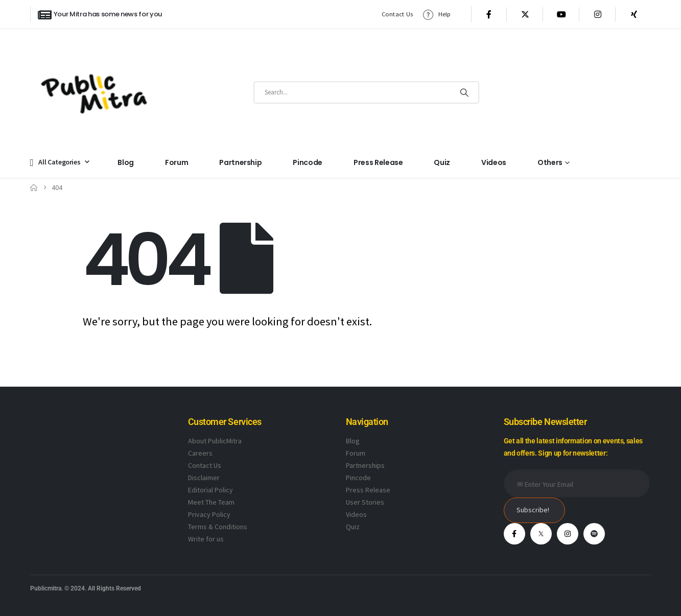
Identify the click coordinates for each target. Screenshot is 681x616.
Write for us (206, 539)
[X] (525, 14)
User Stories (365, 502)
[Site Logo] (94, 92)
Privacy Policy (209, 514)
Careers (200, 453)
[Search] (464, 92)
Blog (126, 162)
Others (550, 162)
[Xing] (634, 14)
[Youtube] (561, 14)
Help (437, 15)
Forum (177, 162)
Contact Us (397, 14)
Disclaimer (204, 478)
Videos (494, 162)
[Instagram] (598, 14)
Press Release (378, 162)
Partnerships (365, 465)
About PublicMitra (215, 441)
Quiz (442, 162)
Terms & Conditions (218, 527)
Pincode (308, 162)
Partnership (240, 162)
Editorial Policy (210, 490)
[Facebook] (489, 14)
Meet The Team (211, 502)
